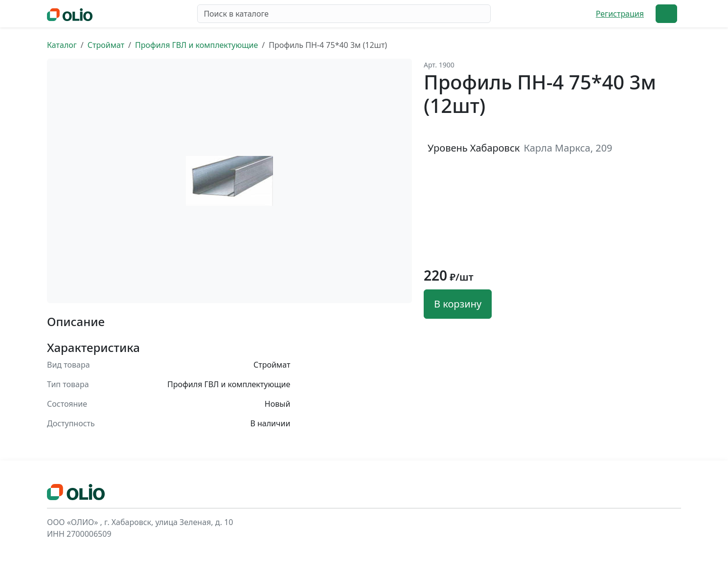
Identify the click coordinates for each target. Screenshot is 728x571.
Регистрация (620, 14)
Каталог (62, 45)
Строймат (106, 45)
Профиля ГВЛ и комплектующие (196, 45)
